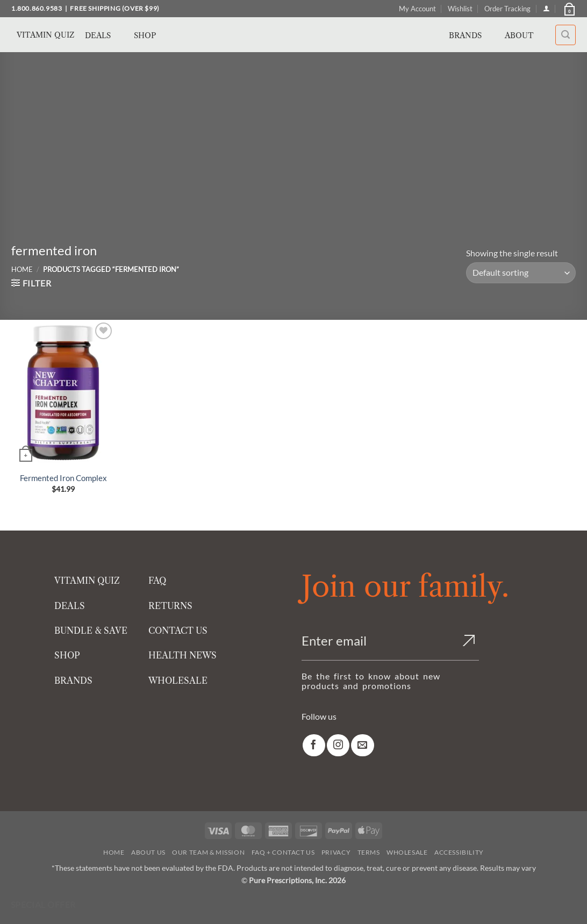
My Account (417, 9)
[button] (569, 9)
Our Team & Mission (208, 852)
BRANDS (73, 681)
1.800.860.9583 (37, 8)
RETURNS (170, 606)
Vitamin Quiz (45, 35)
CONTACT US (178, 631)
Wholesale (407, 852)
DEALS (70, 606)
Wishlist (460, 9)
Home (22, 269)
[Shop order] (521, 273)
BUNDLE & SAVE (91, 631)
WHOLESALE (178, 681)
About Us (148, 852)
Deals (104, 35)
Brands (471, 35)
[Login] (546, 8)
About (525, 35)
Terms (369, 852)
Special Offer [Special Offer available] (43, 905)
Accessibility (459, 852)
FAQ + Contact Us (283, 852)
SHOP (67, 655)
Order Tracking (507, 9)
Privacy (336, 852)
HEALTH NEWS (182, 655)
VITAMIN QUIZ (87, 581)
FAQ (157, 581)
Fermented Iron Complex (63, 478)
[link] (314, 745)
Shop (151, 35)
